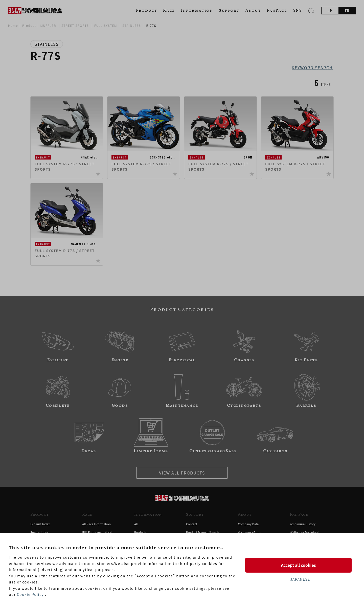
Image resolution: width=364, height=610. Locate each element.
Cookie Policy (31, 595)
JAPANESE (300, 579)
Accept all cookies (300, 565)
